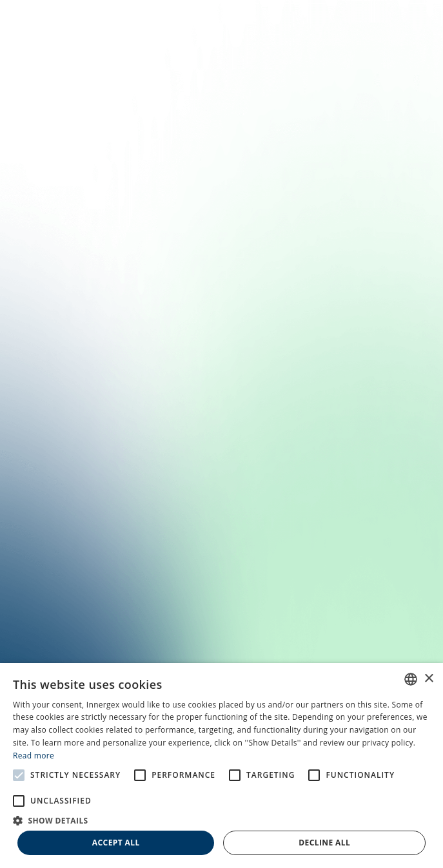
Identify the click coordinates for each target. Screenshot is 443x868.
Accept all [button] (116, 843)
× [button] (428, 679)
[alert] (221, 766)
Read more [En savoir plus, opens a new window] (34, 756)
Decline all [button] (324, 843)
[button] (221, 820)
